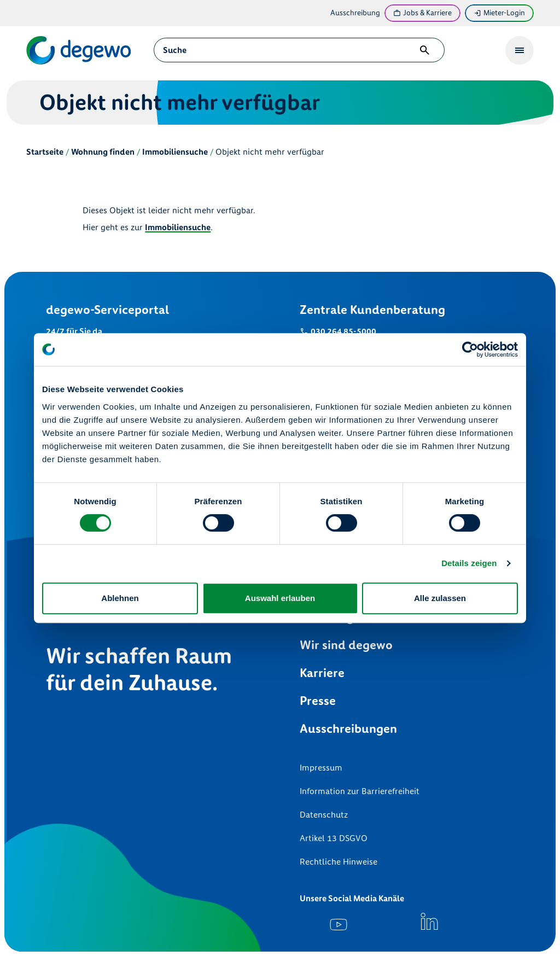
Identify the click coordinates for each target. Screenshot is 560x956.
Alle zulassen (440, 598)
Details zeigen (469, 563)
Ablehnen (120, 598)
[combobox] (288, 50)
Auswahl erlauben (280, 598)
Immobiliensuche (178, 227)
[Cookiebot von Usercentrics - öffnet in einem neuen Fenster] (470, 349)
